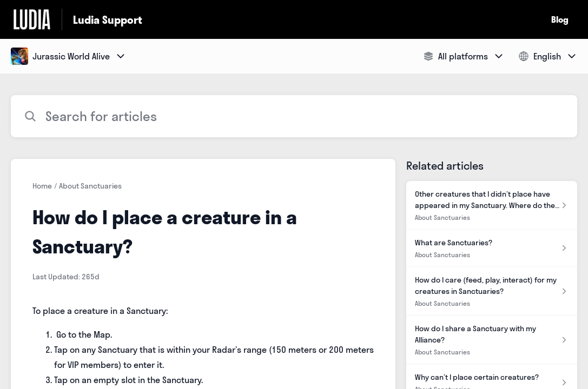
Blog (560, 19)
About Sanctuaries (90, 186)
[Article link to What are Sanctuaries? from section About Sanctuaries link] (492, 248)
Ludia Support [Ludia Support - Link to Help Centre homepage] (108, 20)
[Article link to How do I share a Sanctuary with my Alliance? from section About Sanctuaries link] (492, 340)
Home (42, 186)
